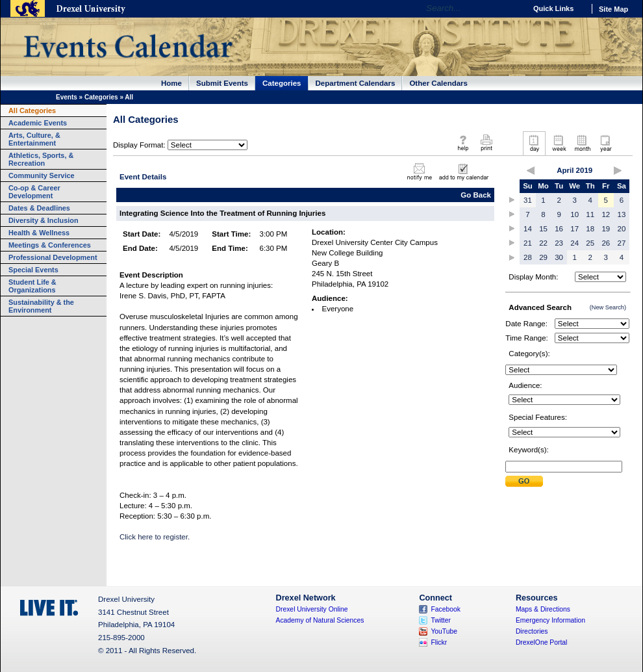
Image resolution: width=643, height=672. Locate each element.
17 (574, 229)
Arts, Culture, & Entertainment (34, 139)
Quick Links (553, 8)
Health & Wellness (39, 233)
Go (513, 8)
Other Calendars (438, 83)
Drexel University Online (312, 609)
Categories (282, 83)
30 (559, 257)
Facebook (446, 609)
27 (622, 243)
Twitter (441, 620)
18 (590, 229)
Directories (532, 631)
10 (574, 214)
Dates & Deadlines (39, 208)
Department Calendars (356, 83)
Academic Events (38, 123)
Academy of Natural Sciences (320, 620)
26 (606, 243)
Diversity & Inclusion (44, 220)
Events (67, 97)
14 (528, 229)
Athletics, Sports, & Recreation (41, 159)
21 (528, 243)
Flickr (439, 642)
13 (622, 214)
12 (606, 214)
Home (171, 83)
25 (590, 243)
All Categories (32, 110)
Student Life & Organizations (32, 286)
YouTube (444, 631)
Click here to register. (156, 537)
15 (543, 229)
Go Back (476, 195)
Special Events (33, 270)
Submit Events (222, 83)
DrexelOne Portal (541, 642)
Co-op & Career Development (34, 192)
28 (528, 257)
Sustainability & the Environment (41, 306)
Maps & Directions (543, 609)
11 (590, 214)
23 (559, 243)
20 (622, 229)
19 (606, 229)
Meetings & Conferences (50, 245)
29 (543, 257)
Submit (524, 481)
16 (559, 229)
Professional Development (53, 257)
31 (528, 200)
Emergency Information (550, 620)
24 (574, 243)
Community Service (42, 175)
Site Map (613, 9)
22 (543, 243)
